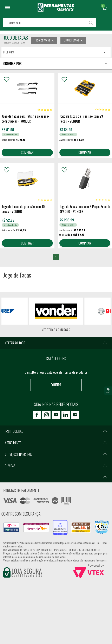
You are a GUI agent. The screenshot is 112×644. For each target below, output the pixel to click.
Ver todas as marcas (56, 330)
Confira (56, 385)
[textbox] (50, 23)
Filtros (9, 52)
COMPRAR (27, 152)
